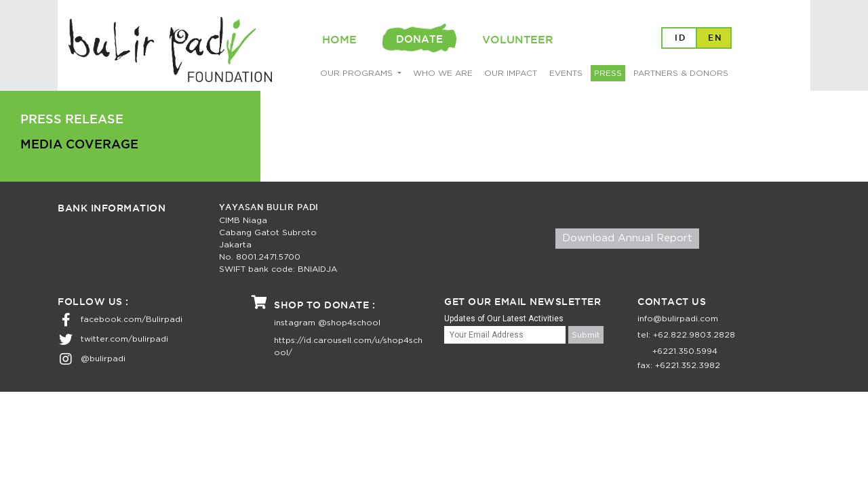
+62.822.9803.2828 (694, 335)
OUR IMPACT (511, 73)
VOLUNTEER (518, 40)
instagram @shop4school (327, 323)
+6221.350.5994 (685, 351)
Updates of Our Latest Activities (504, 319)
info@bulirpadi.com (678, 319)
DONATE (419, 40)
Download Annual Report (627, 238)
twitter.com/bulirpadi (124, 339)
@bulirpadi (103, 359)
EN (715, 38)
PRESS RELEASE (72, 120)
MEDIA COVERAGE (79, 145)
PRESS (608, 73)
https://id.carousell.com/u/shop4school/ (348, 346)
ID (680, 38)
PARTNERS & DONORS (681, 73)
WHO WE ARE (443, 73)
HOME (339, 40)
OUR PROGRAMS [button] (358, 73)
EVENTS (566, 73)
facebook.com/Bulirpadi (132, 319)
